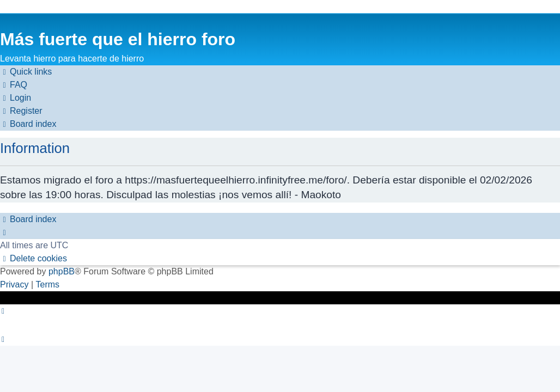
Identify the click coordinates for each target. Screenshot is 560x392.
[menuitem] (14, 85)
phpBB (62, 271)
